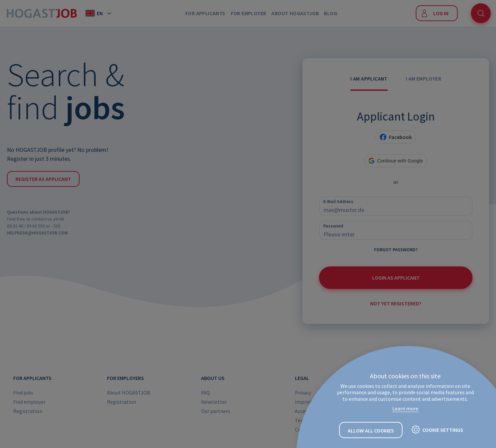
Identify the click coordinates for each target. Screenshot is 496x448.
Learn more (405, 408)
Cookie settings (443, 430)
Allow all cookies (371, 431)
